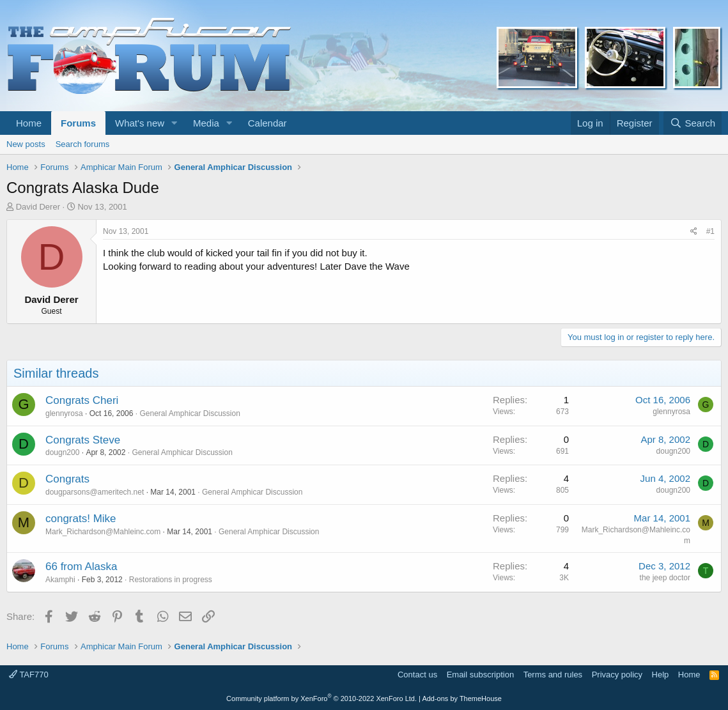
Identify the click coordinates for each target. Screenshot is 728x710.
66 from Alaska (81, 567)
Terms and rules (553, 675)
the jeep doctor (665, 578)
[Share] (694, 232)
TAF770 (29, 675)
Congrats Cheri (82, 400)
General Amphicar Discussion (190, 413)
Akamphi (60, 580)
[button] (174, 123)
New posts (26, 144)
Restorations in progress (171, 580)
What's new (140, 123)
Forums (78, 123)
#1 (710, 231)
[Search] (693, 123)
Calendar (267, 123)
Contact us (417, 675)
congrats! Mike (81, 519)
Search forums (83, 144)
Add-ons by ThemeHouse (462, 698)
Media (206, 123)
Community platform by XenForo (321, 698)
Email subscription (481, 675)
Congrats (67, 479)
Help (661, 675)
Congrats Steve (83, 440)
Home (29, 123)
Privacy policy (617, 675)
